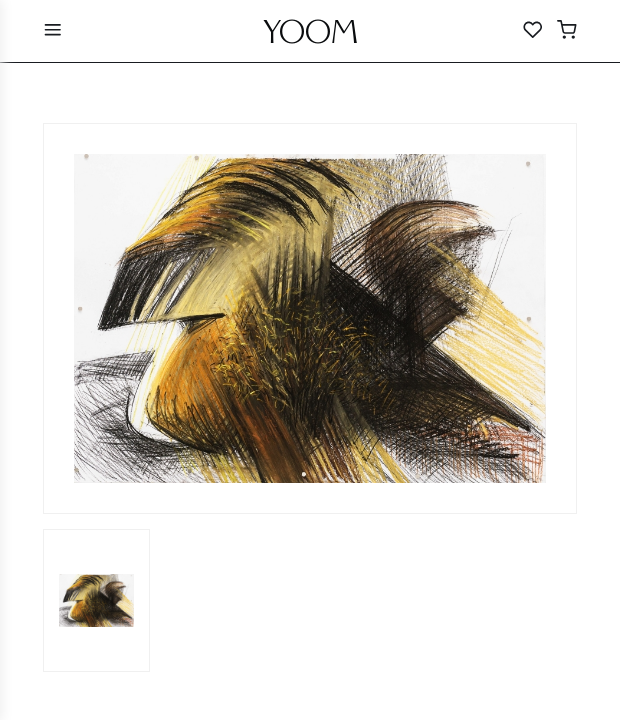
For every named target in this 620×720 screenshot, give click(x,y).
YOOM (310, 37)
